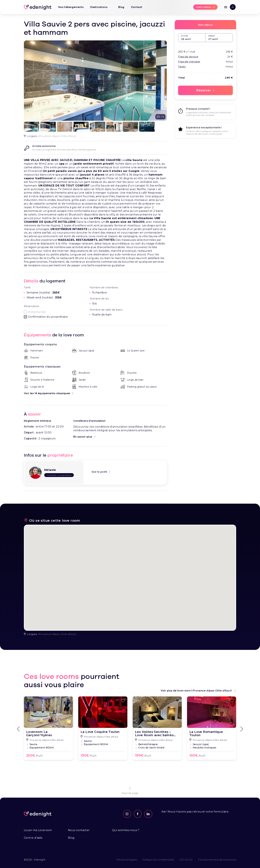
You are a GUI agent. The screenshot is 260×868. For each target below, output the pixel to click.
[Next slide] (241, 729)
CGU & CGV (186, 860)
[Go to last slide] (19, 729)
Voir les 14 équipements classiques (47, 393)
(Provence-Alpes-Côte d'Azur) (50, 634)
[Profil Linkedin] (148, 814)
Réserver (204, 90)
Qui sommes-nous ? (126, 830)
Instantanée (37, 312)
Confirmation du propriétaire (48, 317)
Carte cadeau (204, 7)
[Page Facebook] (138, 814)
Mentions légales (127, 860)
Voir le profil (99, 472)
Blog (71, 838)
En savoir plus (83, 437)
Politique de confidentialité (158, 860)
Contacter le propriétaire (59, 475)
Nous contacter (79, 830)
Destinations (101, 7)
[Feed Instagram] (127, 814)
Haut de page (130, 791)
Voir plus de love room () (197, 691)
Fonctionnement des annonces (217, 860)
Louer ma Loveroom (38, 830)
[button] (229, 7)
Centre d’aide (33, 838)
